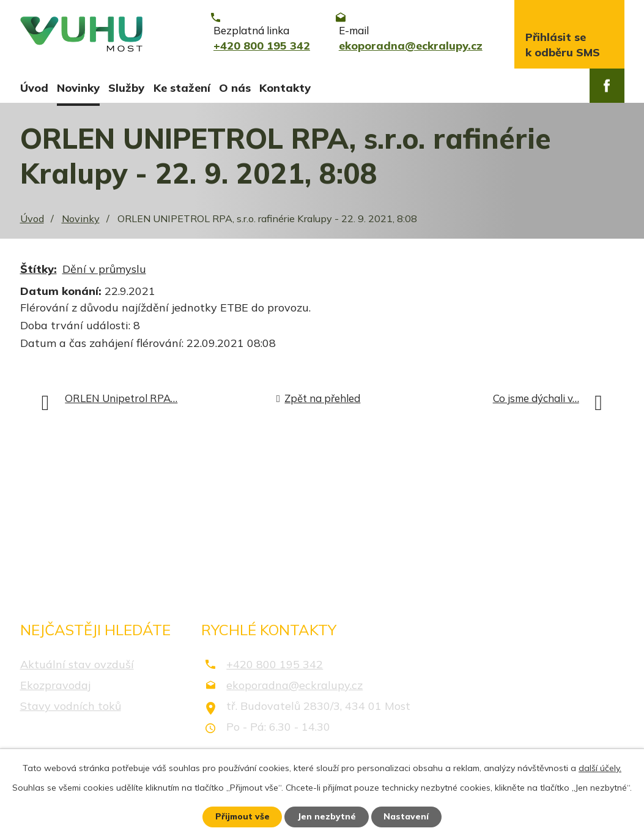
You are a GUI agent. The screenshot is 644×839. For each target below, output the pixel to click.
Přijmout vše (242, 816)
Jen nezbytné (327, 816)
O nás (235, 88)
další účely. (600, 767)
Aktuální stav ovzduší (77, 667)
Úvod (34, 88)
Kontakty (285, 88)
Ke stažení (182, 88)
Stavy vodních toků (71, 709)
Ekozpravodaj (55, 688)
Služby (126, 88)
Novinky (78, 88)
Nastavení (407, 816)
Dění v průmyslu (104, 273)
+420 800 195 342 (275, 667)
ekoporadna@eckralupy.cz (294, 688)
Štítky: (39, 273)
